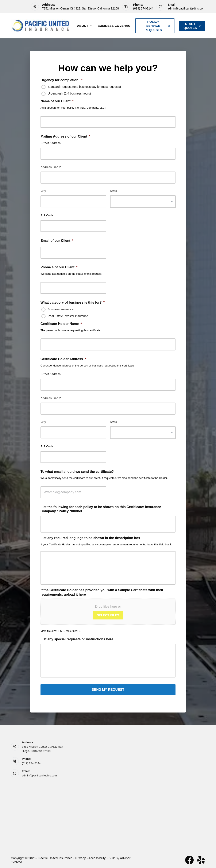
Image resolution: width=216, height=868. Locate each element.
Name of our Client (57, 101)
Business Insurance (61, 309)
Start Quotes (192, 26)
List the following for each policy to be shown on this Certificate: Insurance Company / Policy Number (101, 509)
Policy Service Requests (157, 26)
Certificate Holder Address (63, 359)
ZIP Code (47, 215)
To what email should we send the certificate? (77, 472)
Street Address (51, 143)
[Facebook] (189, 859)
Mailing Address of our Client (65, 136)
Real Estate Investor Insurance (68, 316)
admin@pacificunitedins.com (186, 8)
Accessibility (97, 857)
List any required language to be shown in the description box (90, 538)
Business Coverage (118, 26)
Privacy (80, 857)
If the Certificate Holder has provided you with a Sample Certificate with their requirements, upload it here (102, 592)
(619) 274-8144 (143, 8)
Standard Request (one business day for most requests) (84, 87)
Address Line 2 (51, 167)
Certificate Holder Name (61, 324)
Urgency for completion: (61, 80)
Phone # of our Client (59, 267)
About (85, 26)
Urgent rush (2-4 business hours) (69, 93)
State (113, 191)
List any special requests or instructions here (77, 639)
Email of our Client (57, 241)
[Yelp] (201, 859)
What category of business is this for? (73, 302)
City (43, 191)
